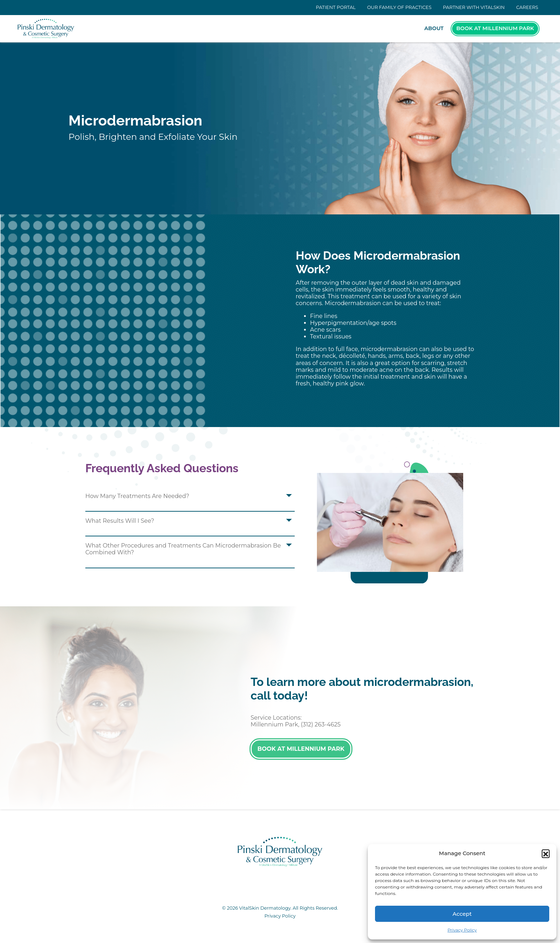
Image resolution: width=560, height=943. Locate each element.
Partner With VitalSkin (474, 7)
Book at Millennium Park (495, 28)
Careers (527, 7)
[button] (546, 853)
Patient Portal (336, 7)
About (434, 28)
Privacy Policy (462, 930)
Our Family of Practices (399, 7)
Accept (462, 914)
